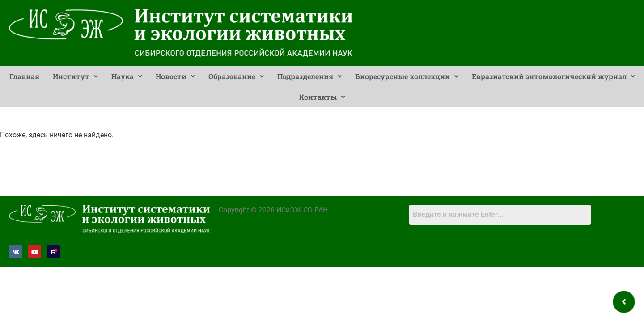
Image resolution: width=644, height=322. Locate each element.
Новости (175, 76)
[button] (75, 76)
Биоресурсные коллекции (407, 76)
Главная (24, 76)
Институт (75, 76)
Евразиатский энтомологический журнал (553, 76)
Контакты (322, 97)
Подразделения (309, 76)
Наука (127, 76)
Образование (236, 76)
